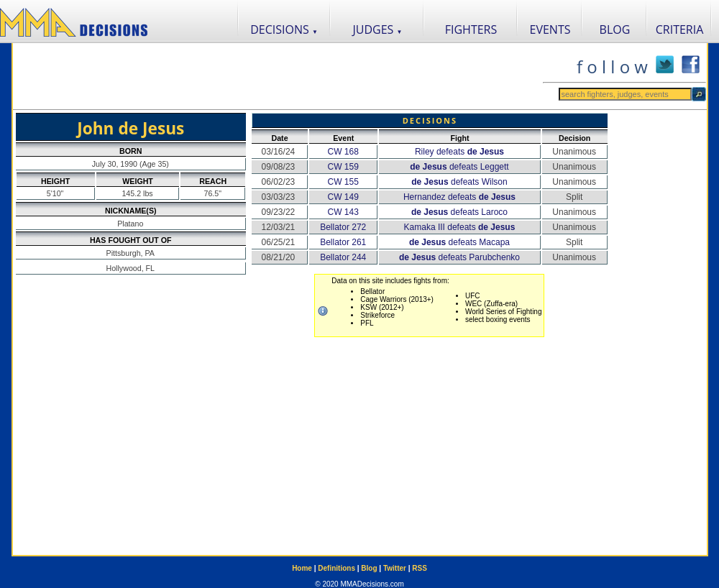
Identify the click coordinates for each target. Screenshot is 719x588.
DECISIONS (284, 29)
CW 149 (343, 197)
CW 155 (343, 182)
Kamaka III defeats (460, 227)
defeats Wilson (459, 182)
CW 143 (343, 212)
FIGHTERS (471, 29)
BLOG (615, 29)
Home (302, 568)
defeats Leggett (459, 167)
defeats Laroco (459, 212)
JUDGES (378, 29)
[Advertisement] (278, 76)
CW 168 (343, 152)
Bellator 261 (343, 242)
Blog (369, 568)
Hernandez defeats (459, 197)
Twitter (395, 568)
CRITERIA (680, 29)
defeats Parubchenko (459, 257)
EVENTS (550, 29)
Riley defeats (459, 152)
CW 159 (343, 167)
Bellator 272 (343, 227)
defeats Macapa (459, 242)
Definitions (336, 568)
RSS (420, 568)
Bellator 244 (343, 257)
